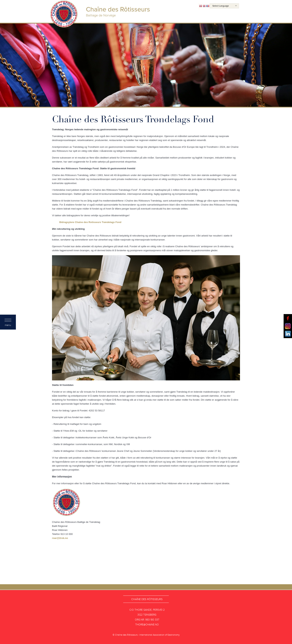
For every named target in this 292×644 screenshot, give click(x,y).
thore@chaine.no (147, 625)
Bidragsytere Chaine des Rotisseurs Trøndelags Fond (90, 222)
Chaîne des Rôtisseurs (147, 599)
